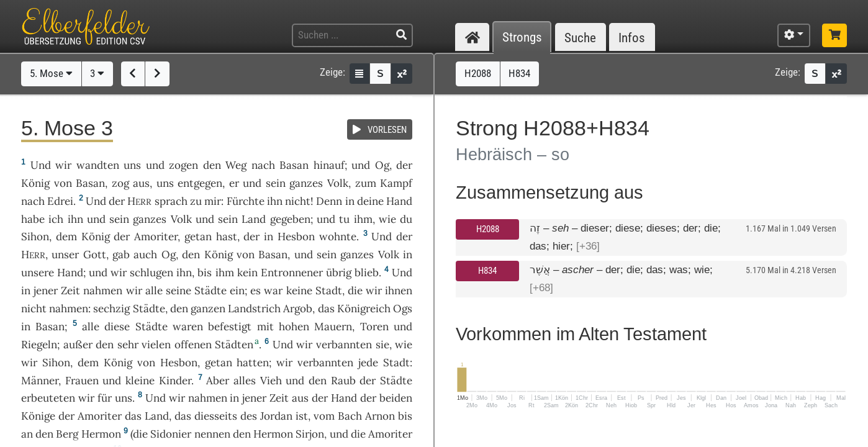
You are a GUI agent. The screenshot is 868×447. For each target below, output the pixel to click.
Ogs (403, 309)
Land (254, 219)
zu (196, 201)
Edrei (60, 201)
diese (117, 327)
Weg (236, 165)
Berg (67, 434)
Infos (632, 38)
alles (245, 381)
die (355, 291)
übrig (339, 273)
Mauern (333, 327)
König (35, 183)
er (234, 183)
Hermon (101, 434)
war (273, 291)
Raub (343, 381)
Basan (294, 165)
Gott (95, 255)
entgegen (200, 183)
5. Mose (51, 73)
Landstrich (254, 309)
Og (382, 165)
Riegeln (39, 345)
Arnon (380, 416)
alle (154, 291)
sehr (128, 345)
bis (205, 273)
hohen (294, 327)
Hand (399, 201)
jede (368, 363)
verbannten (344, 345)
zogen (183, 165)
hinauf (329, 165)
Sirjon (310, 434)
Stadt (329, 291)
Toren (374, 327)
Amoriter (156, 237)
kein (247, 273)
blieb (367, 273)
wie (387, 219)
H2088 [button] (478, 73)
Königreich (364, 309)
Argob (298, 309)
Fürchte (246, 201)
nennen (212, 434)
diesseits (216, 416)
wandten (98, 165)
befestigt (230, 327)
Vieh (271, 381)
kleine (140, 381)
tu (344, 219)
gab (121, 255)
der (251, 237)
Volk (338, 183)
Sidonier (171, 434)
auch (145, 255)
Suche (580, 38)
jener (46, 291)
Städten (234, 345)
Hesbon (296, 237)
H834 (487, 271)
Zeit (70, 291)
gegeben (290, 219)
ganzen (208, 309)
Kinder (175, 381)
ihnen (399, 291)
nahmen (103, 291)
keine (299, 291)
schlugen (151, 273)
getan (198, 237)
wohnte (338, 237)
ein (237, 291)
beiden (396, 398)
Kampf (396, 183)
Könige (38, 416)
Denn (329, 201)
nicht (298, 201)
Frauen (82, 381)
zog (120, 183)
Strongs (522, 38)
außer (78, 345)
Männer (40, 381)
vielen (156, 345)
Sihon (35, 237)
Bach (350, 416)
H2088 (488, 229)
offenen (193, 345)
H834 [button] (519, 73)
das (183, 416)
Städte (210, 291)
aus (141, 183)
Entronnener (292, 273)
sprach (171, 201)
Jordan (276, 416)
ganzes (306, 183)
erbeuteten (48, 398)
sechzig (111, 309)
